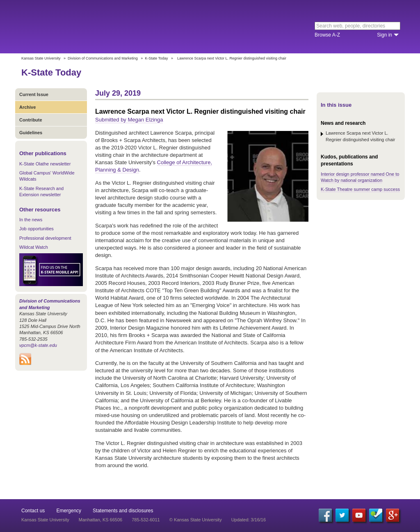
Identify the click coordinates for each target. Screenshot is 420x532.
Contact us (33, 511)
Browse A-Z (327, 35)
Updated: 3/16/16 (249, 520)
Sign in (385, 35)
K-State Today (156, 58)
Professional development (45, 238)
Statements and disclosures (123, 511)
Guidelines (31, 133)
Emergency (69, 511)
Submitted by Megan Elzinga (129, 120)
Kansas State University (88, 27)
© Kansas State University (196, 520)
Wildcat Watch (34, 247)
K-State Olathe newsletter (45, 164)
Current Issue (34, 94)
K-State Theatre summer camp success (360, 189)
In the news (31, 220)
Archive (27, 107)
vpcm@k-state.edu (38, 345)
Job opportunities (37, 229)
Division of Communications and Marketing (103, 58)
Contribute (31, 120)
